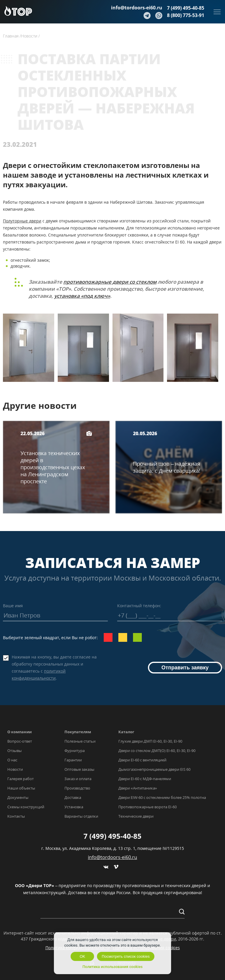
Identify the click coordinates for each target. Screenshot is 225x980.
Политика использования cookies (112, 967)
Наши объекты (21, 788)
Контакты (16, 816)
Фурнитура (75, 751)
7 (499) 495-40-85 (186, 8)
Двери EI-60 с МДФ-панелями (145, 779)
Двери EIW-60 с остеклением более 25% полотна (162, 797)
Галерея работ (21, 779)
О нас (12, 760)
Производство (77, 788)
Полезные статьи (80, 741)
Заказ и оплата (78, 779)
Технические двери (136, 816)
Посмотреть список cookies (126, 956)
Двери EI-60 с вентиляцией (142, 760)
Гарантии (73, 760)
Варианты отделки (81, 816)
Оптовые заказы (79, 769)
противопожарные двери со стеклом (110, 282)
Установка (74, 807)
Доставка (73, 797)
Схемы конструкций (26, 807)
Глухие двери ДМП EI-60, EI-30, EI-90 (150, 741)
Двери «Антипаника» (138, 788)
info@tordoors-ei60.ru (137, 8)
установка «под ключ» (82, 296)
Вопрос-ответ (20, 741)
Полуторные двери (22, 221)
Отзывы (15, 751)
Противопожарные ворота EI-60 (148, 807)
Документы (18, 797)
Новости (15, 769)
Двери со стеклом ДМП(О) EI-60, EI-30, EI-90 (157, 751)
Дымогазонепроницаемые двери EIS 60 (154, 769)
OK (82, 956)
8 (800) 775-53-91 (186, 15)
